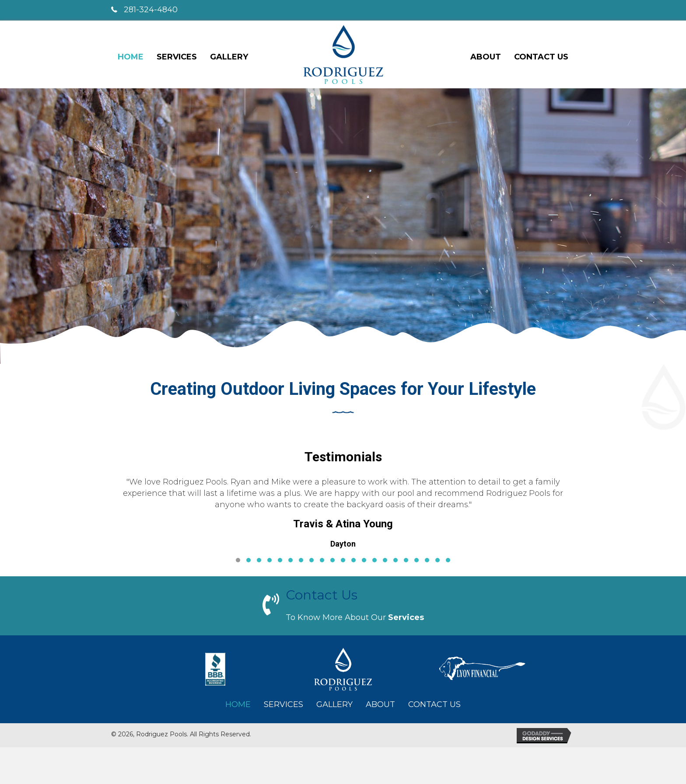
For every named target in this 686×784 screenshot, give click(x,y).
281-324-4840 (151, 10)
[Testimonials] (343, 519)
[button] (238, 560)
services (406, 617)
